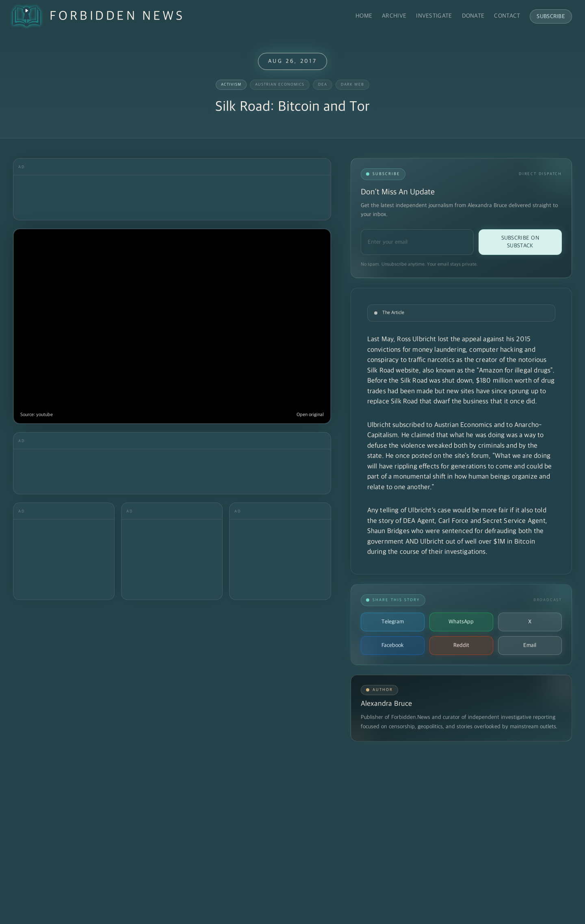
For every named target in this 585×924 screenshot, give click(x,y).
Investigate (434, 16)
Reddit (461, 645)
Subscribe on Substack (520, 242)
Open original (310, 415)
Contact (507, 16)
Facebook (393, 645)
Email (530, 645)
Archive (394, 16)
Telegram (393, 622)
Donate (473, 16)
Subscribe (551, 16)
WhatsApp (461, 622)
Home (364, 16)
